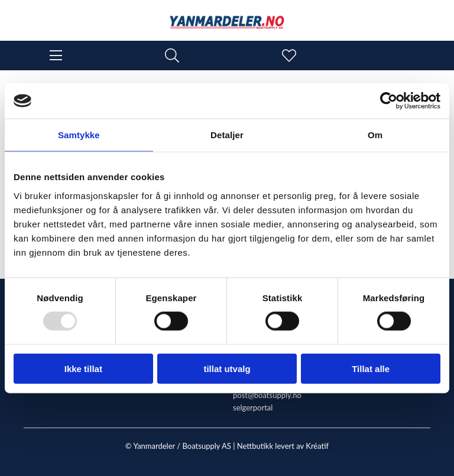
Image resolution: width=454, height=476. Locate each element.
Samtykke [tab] (79, 135)
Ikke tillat (83, 368)
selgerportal (253, 407)
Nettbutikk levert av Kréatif (283, 446)
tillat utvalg (227, 368)
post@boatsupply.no (267, 395)
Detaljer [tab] (227, 135)
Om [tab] (375, 135)
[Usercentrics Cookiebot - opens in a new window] (389, 101)
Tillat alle (371, 368)
